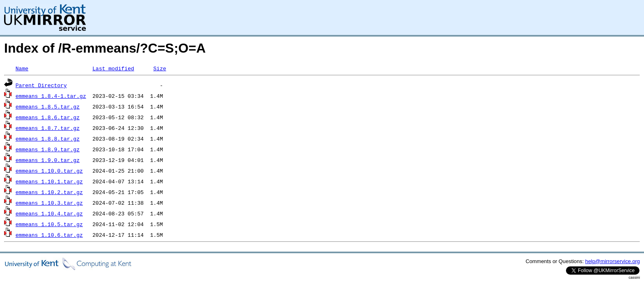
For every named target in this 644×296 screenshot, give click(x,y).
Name (22, 68)
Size (160, 68)
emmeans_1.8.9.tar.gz (48, 149)
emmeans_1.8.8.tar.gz (48, 139)
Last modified (113, 68)
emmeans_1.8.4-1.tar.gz (51, 96)
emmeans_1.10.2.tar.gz (49, 192)
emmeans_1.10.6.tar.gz (49, 235)
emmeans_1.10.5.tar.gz (49, 224)
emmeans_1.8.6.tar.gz (48, 117)
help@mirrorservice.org (613, 261)
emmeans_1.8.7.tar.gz (48, 128)
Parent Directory (41, 85)
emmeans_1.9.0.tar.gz (48, 160)
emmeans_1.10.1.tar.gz (49, 181)
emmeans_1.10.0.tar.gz (49, 171)
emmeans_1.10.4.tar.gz (49, 213)
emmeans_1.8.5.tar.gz (48, 106)
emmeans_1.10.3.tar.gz (49, 203)
